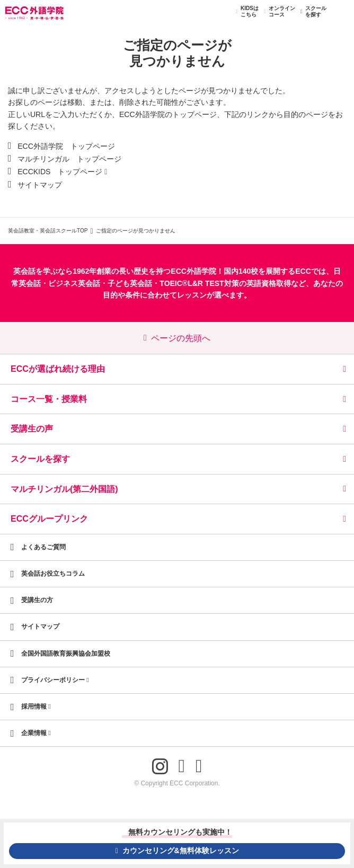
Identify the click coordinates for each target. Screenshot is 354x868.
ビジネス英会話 (74, 283)
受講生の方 (37, 600)
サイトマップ (40, 185)
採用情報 (36, 706)
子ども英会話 (130, 283)
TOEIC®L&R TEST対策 (199, 283)
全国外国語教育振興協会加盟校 (66, 654)
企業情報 (36, 733)
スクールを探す (312, 12)
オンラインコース (278, 12)
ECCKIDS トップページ (60, 172)
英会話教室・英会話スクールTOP (48, 231)
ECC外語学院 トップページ (66, 146)
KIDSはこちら (246, 12)
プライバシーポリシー (55, 680)
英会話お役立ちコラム (53, 574)
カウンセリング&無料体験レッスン (177, 851)
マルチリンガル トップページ (69, 159)
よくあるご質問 (43, 547)
